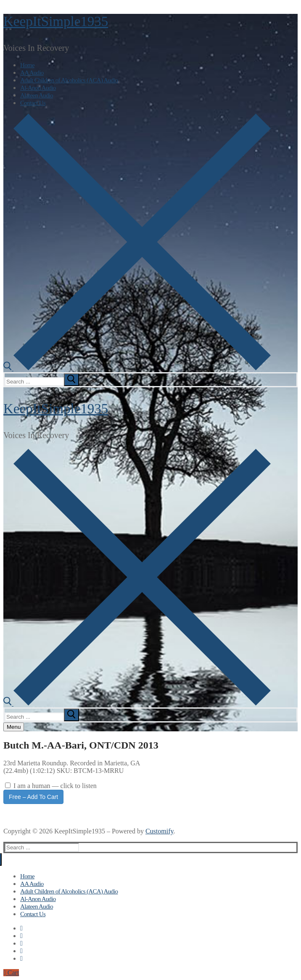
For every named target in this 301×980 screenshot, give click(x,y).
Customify (160, 831)
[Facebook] (21, 928)
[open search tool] (137, 368)
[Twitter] (21, 936)
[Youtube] (21, 943)
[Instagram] (21, 951)
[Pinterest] (21, 958)
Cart (11, 973)
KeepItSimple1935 (56, 21)
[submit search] (71, 380)
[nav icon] (14, 727)
